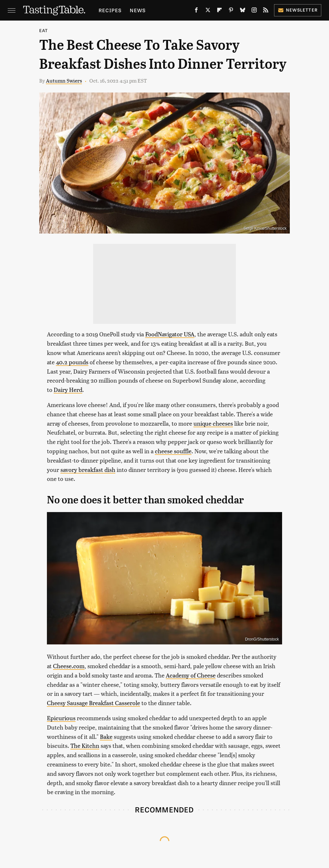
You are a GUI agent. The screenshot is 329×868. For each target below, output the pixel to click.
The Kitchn (85, 745)
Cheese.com (69, 666)
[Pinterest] (231, 11)
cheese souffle (173, 451)
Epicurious (61, 718)
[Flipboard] (219, 11)
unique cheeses (213, 423)
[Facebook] (196, 11)
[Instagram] (254, 11)
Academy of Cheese (191, 675)
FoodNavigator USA (170, 334)
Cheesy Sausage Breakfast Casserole (93, 703)
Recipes (110, 10)
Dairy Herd (68, 390)
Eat (44, 30)
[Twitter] (208, 11)
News (138, 10)
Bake (106, 736)
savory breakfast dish (88, 469)
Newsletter (298, 10)
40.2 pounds (72, 362)
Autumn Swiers (64, 80)
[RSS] (266, 11)
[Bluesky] (243, 11)
